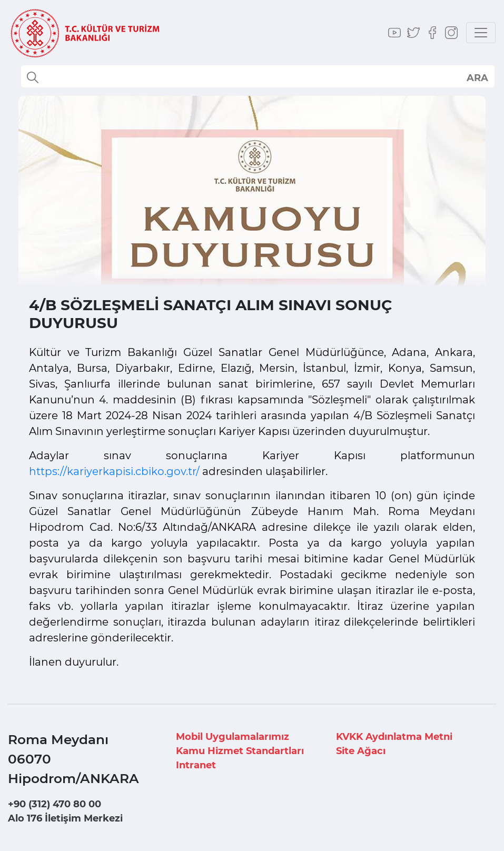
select (477, 77)
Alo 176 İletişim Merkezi (65, 818)
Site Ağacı (361, 751)
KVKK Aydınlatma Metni (394, 737)
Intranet (196, 765)
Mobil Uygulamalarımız (233, 737)
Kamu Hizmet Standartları (240, 751)
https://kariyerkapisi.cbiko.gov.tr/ (114, 471)
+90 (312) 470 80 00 (55, 804)
